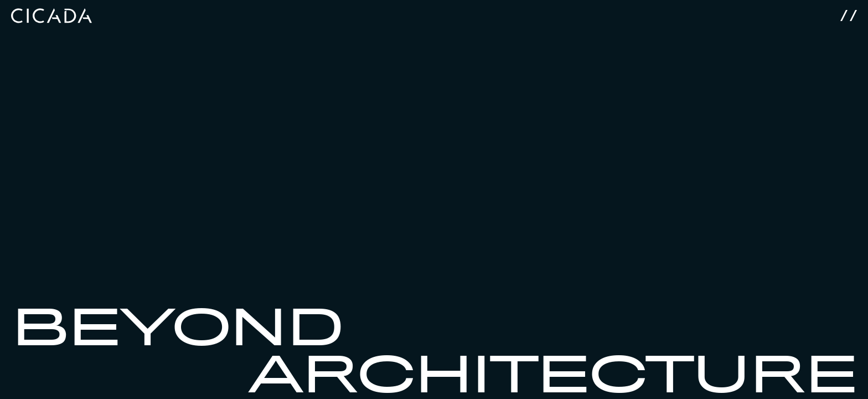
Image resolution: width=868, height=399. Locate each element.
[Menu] (849, 12)
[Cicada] (51, 12)
